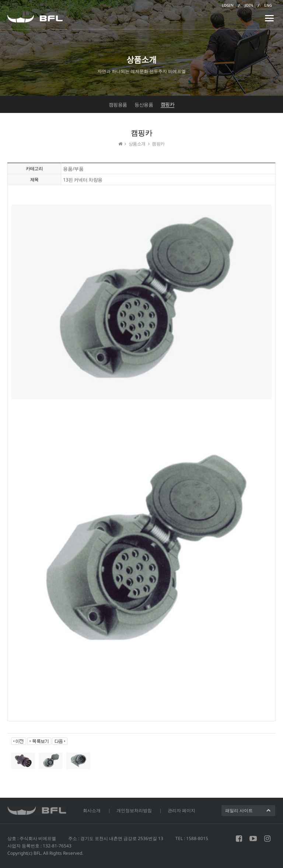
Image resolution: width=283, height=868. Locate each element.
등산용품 (144, 104)
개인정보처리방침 (134, 810)
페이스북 (239, 839)
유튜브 (253, 839)
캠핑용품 (118, 104)
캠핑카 (168, 104)
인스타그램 (267, 839)
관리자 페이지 (181, 810)
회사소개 (92, 810)
